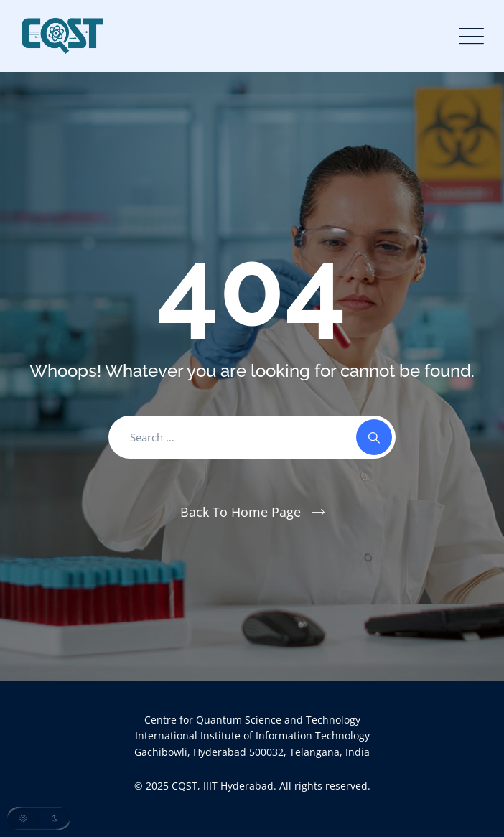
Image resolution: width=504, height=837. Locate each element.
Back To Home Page (241, 512)
